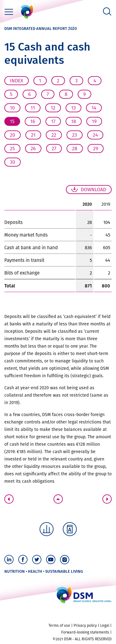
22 (54, 135)
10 (12, 108)
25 (12, 149)
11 (33, 108)
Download (93, 190)
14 (94, 108)
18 (74, 121)
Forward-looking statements (85, 632)
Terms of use (59, 625)
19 (94, 121)
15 (12, 121)
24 (95, 135)
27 (54, 149)
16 (33, 121)
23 (75, 135)
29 (96, 149)
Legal (105, 625)
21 (33, 135)
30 (13, 162)
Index (17, 81)
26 (33, 149)
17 (53, 121)
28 (75, 149)
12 (53, 108)
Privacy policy (85, 625)
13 (73, 108)
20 (13, 135)
